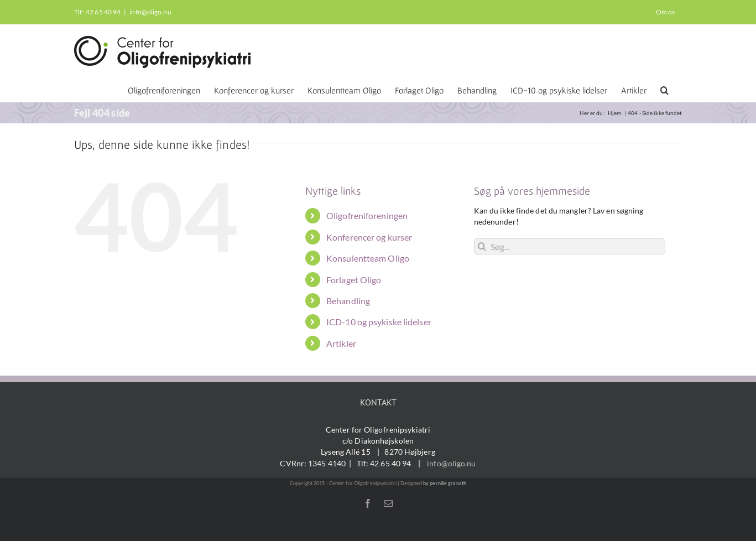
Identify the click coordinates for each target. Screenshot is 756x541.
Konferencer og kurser (369, 237)
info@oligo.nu (150, 12)
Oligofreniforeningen (367, 215)
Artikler (341, 343)
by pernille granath (445, 483)
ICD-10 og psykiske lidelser (379, 322)
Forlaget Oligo (354, 280)
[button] (664, 89)
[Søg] (482, 246)
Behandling (348, 301)
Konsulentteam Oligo (368, 258)
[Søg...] (570, 246)
